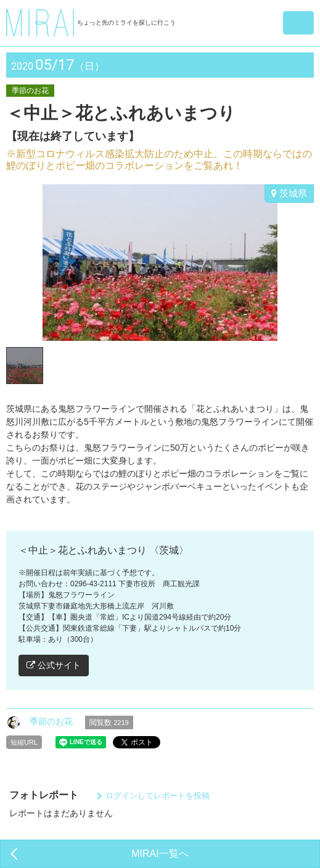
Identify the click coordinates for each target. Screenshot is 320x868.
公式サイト (54, 665)
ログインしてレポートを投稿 (158, 796)
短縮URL (24, 742)
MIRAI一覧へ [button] (160, 854)
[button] (298, 23)
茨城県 (289, 193)
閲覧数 (109, 723)
